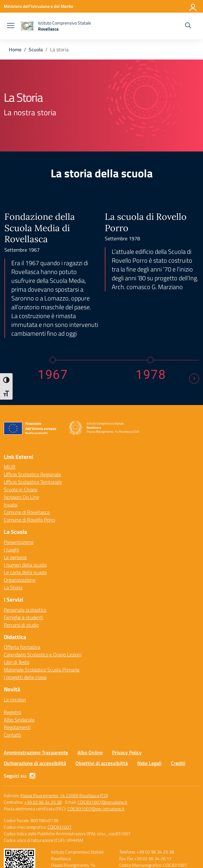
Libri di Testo (17, 596)
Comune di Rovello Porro (29, 453)
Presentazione (19, 476)
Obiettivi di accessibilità (102, 697)
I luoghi (11, 483)
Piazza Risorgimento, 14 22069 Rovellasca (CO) (64, 729)
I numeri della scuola (25, 498)
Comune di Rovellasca (27, 446)
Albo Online (90, 686)
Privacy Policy (127, 686)
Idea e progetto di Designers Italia (164, 843)
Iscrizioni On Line (21, 431)
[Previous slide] (9, 312)
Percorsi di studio (21, 558)
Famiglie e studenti (23, 551)
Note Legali (149, 697)
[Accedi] (193, 6)
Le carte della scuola (25, 506)
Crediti (178, 697)
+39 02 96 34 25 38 (43, 736)
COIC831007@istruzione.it (102, 736)
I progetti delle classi (25, 611)
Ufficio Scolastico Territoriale (33, 415)
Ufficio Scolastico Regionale (32, 408)
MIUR (10, 400)
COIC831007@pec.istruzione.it (96, 742)
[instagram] (32, 709)
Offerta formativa (22, 580)
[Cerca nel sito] (188, 26)
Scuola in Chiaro (20, 423)
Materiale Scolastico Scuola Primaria (42, 603)
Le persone (15, 491)
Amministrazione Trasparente (36, 686)
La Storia (13, 521)
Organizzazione (20, 513)
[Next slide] (194, 312)
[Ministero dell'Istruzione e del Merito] (38, 6)
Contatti (12, 668)
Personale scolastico (25, 543)
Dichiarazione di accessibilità (35, 697)
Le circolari (15, 633)
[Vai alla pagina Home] (15, 49)
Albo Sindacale (19, 653)
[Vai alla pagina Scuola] (36, 49)
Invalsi (11, 438)
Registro (12, 646)
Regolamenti (17, 661)
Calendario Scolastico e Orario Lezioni (43, 588)
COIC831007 (59, 760)
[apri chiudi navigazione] (11, 26)
